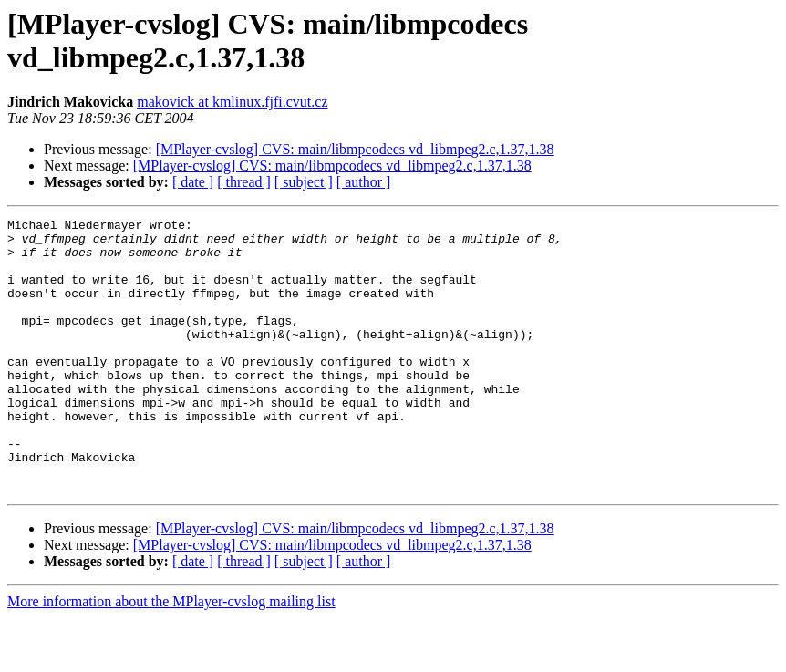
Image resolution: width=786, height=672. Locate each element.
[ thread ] (244, 182)
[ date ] (193, 182)
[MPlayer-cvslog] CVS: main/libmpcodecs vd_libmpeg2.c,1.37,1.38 (355, 149)
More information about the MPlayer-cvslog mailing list (171, 656)
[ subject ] (304, 182)
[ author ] (364, 182)
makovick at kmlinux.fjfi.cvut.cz (232, 102)
